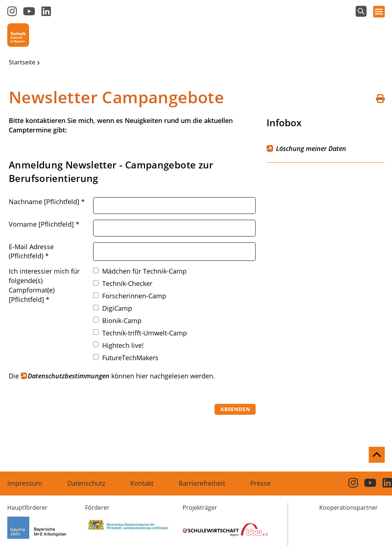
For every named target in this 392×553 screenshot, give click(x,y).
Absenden (235, 409)
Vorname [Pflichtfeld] (44, 224)
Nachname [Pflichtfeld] (47, 202)
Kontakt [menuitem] (142, 483)
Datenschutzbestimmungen (69, 376)
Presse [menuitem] (260, 483)
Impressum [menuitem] (25, 483)
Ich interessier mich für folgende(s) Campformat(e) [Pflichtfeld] (44, 285)
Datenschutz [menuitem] (86, 483)
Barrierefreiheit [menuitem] (202, 483)
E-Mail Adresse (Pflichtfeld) (31, 251)
